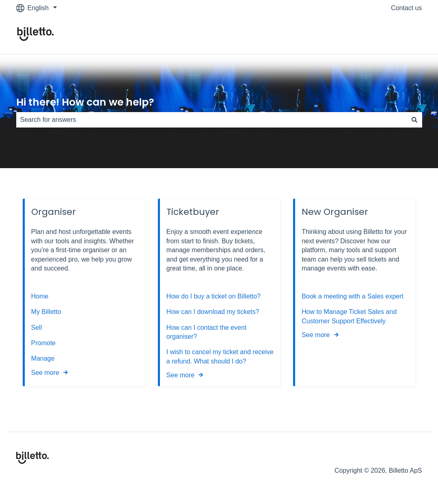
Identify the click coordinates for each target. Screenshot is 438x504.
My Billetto (46, 312)
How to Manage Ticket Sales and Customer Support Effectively (349, 316)
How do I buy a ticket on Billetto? (214, 296)
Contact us (406, 8)
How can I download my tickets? (213, 312)
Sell (37, 328)
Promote (43, 343)
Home (40, 296)
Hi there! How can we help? (85, 102)
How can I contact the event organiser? (206, 332)
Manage (43, 358)
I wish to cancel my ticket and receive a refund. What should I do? (220, 356)
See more (45, 373)
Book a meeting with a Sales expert (353, 296)
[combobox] (211, 120)
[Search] (414, 120)
